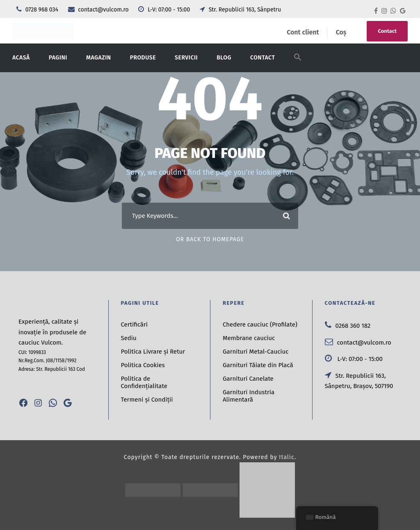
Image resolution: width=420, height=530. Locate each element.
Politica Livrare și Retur (153, 352)
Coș (341, 32)
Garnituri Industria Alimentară (249, 396)
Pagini (58, 58)
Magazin (99, 58)
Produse (143, 58)
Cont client (303, 32)
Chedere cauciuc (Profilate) (260, 324)
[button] (298, 62)
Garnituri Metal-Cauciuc (256, 352)
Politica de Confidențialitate (144, 382)
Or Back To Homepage (210, 239)
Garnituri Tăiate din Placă (258, 365)
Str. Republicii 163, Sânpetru (240, 10)
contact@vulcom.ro (99, 10)
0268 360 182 (348, 326)
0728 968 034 (38, 10)
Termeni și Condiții (147, 400)
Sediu (129, 338)
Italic (286, 457)
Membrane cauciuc (249, 338)
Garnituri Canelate (248, 379)
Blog (224, 58)
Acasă (21, 58)
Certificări (135, 324)
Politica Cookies (143, 365)
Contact (387, 31)
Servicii (186, 58)
